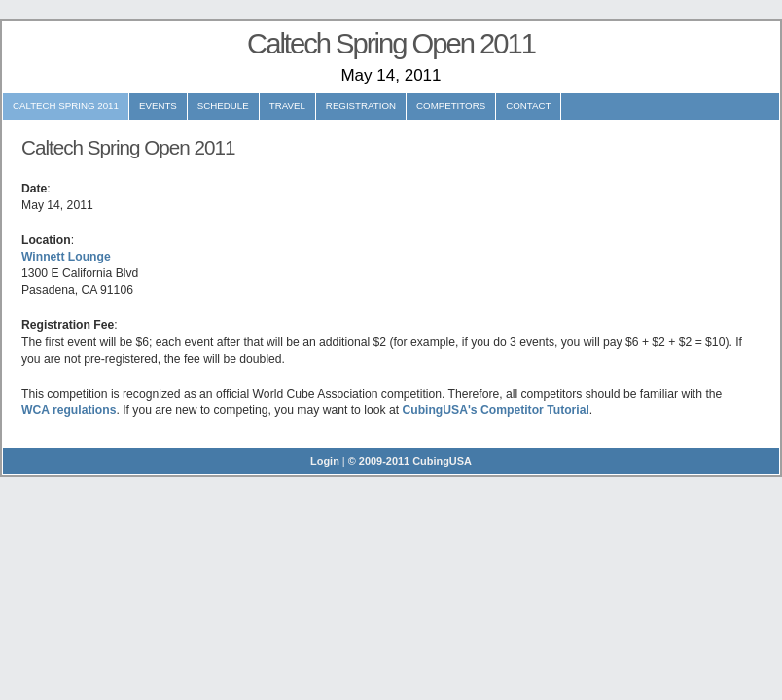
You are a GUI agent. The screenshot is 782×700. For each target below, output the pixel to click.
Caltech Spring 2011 (66, 105)
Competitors (451, 105)
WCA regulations (69, 410)
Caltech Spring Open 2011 (391, 44)
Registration (361, 105)
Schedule (223, 105)
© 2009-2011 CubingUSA (410, 461)
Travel (287, 105)
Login (325, 461)
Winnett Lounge (66, 257)
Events (158, 105)
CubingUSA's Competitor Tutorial (495, 410)
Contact (528, 105)
